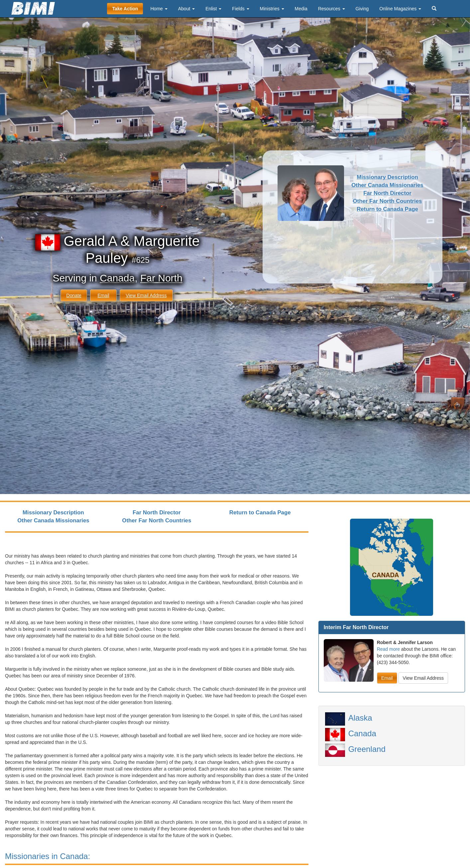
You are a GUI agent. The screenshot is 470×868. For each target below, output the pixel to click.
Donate (74, 295)
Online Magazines (400, 9)
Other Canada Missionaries (387, 185)
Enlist (213, 9)
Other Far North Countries (388, 201)
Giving (362, 9)
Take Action (125, 9)
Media (301, 9)
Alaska (360, 718)
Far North (161, 278)
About (186, 9)
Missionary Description (387, 177)
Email (103, 295)
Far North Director (387, 193)
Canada (117, 278)
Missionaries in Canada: (48, 856)
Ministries (272, 9)
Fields (240, 9)
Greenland (367, 749)
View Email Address (146, 295)
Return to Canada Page (387, 209)
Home (159, 9)
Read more (388, 649)
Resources (332, 9)
